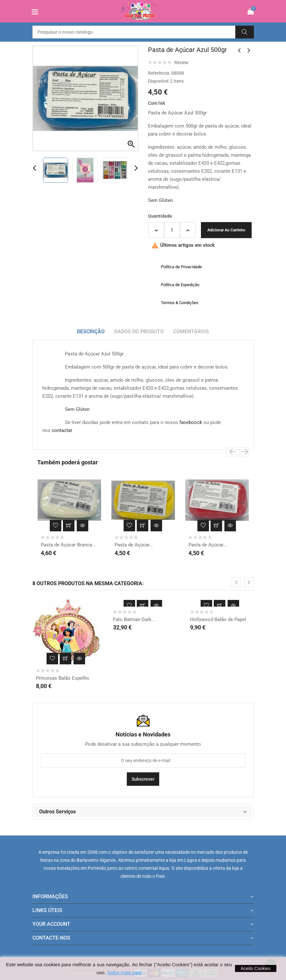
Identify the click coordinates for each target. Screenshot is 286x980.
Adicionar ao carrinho (226, 230)
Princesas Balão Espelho (63, 678)
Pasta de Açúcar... (134, 545)
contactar (62, 430)
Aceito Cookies (256, 968)
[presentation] (231, 452)
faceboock (191, 422)
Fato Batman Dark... (134, 619)
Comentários (191, 332)
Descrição (91, 332)
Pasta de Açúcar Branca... (68, 545)
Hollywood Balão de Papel (218, 619)
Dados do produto (139, 332)
